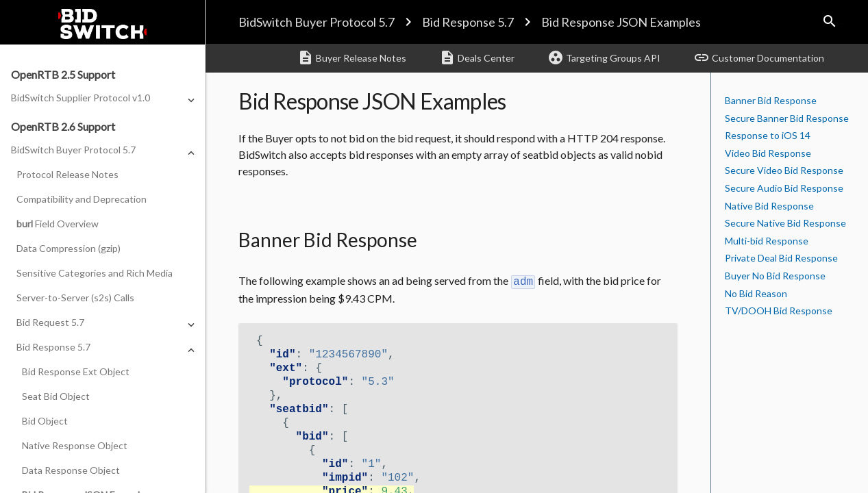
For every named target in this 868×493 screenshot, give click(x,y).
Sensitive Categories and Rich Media (95, 273)
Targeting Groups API (604, 58)
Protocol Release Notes (67, 174)
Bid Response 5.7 (468, 22)
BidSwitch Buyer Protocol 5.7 (317, 22)
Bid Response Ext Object (76, 371)
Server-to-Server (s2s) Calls (75, 298)
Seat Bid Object (56, 396)
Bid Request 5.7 (50, 322)
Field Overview (58, 224)
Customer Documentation (759, 58)
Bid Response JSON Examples (621, 22)
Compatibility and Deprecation (82, 199)
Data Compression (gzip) (69, 248)
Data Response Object (71, 470)
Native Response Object (75, 445)
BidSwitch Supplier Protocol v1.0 (80, 98)
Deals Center (477, 58)
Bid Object (45, 421)
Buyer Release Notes (352, 58)
